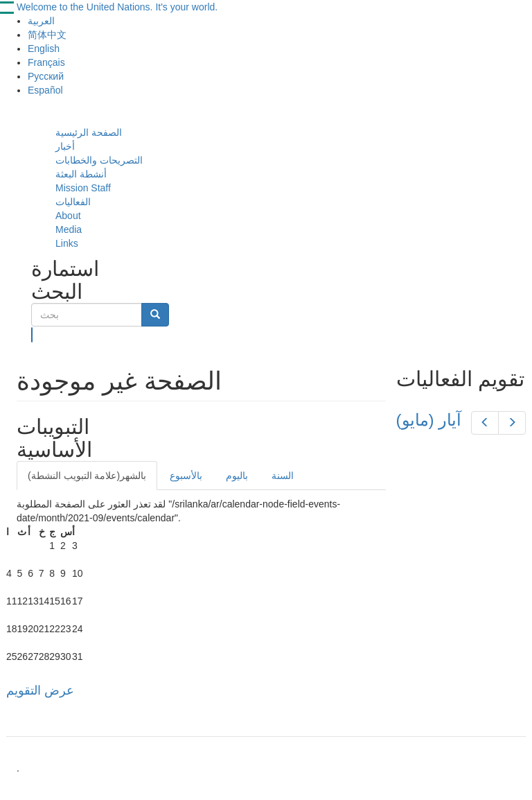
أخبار (65, 146)
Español (45, 90)
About (68, 216)
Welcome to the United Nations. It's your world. (117, 7)
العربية (41, 21)
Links (67, 243)
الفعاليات (73, 202)
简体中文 (47, 35)
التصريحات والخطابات (99, 160)
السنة (283, 476)
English (44, 49)
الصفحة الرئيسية (89, 132)
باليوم (237, 476)
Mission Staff (83, 188)
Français (46, 62)
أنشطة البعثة (81, 174)
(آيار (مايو (429, 420)
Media (69, 229)
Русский (46, 76)
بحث (32, 335)
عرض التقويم (40, 690)
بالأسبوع (186, 476)
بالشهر (87, 476)
